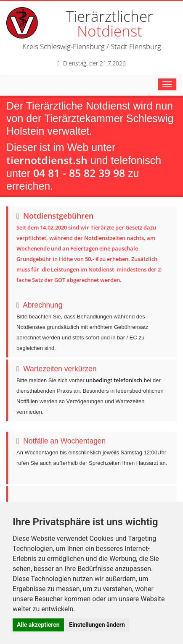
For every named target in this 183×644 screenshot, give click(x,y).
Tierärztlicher (110, 23)
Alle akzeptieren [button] (38, 625)
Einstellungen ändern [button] (97, 625)
